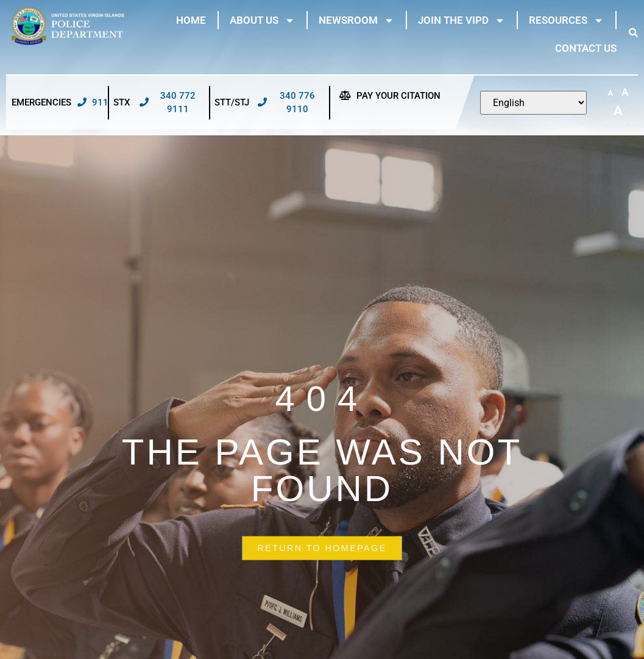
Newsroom (356, 20)
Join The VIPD (462, 20)
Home (191, 20)
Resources (566, 20)
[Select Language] (533, 103)
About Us (262, 20)
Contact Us (586, 48)
